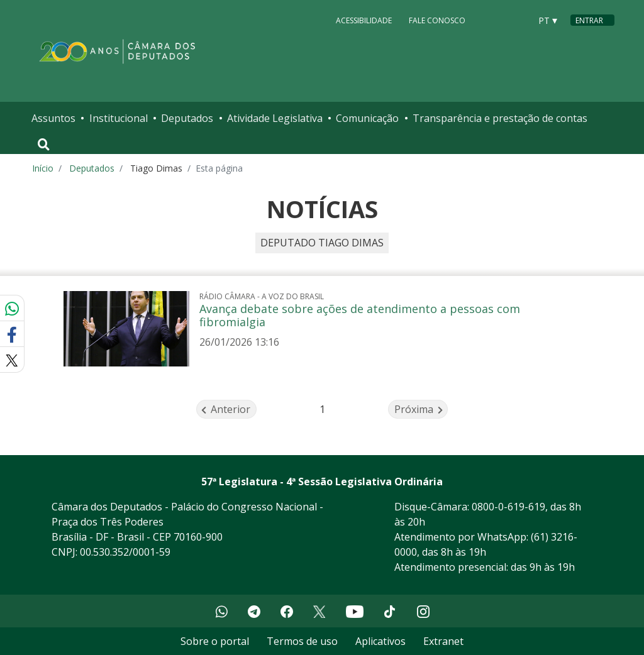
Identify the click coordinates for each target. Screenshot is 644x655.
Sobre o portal (215, 641)
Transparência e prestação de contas (500, 118)
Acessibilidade (364, 20)
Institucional (119, 118)
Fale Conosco (437, 20)
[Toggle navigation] (44, 145)
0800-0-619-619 (508, 507)
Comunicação (367, 118)
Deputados (187, 118)
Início (43, 168)
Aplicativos (380, 641)
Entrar (589, 20)
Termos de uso (302, 641)
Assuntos (53, 118)
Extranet (443, 641)
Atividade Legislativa (275, 118)
